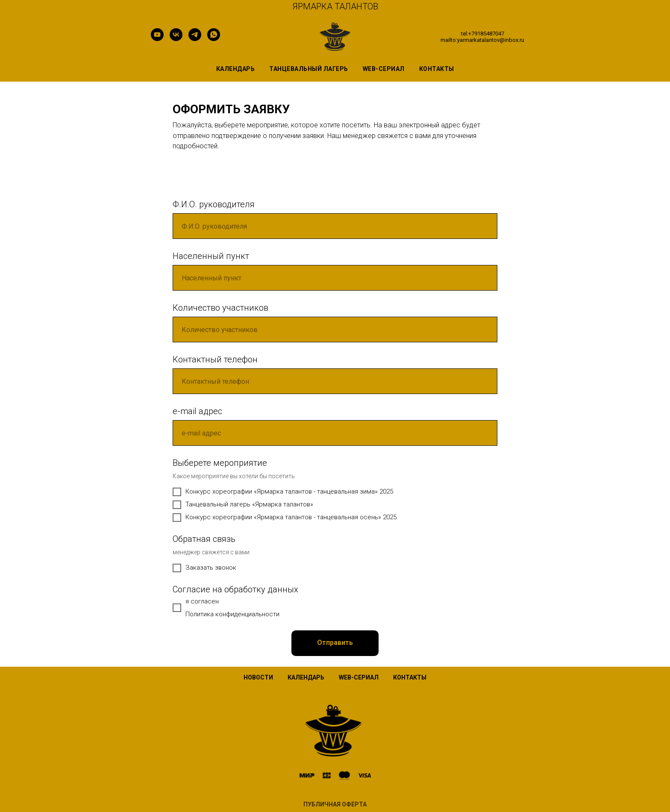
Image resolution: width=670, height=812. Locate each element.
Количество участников (220, 308)
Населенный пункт (211, 256)
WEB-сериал (384, 69)
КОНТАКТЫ (410, 677)
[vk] (176, 39)
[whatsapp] (214, 39)
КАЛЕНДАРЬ (306, 677)
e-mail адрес (197, 411)
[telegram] (195, 39)
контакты (437, 69)
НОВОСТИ (258, 677)
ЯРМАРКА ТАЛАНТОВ (335, 6)
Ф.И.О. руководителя (214, 204)
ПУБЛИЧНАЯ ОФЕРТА (335, 804)
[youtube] (157, 39)
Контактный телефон (215, 359)
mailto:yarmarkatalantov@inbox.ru (482, 40)
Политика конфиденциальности (232, 614)
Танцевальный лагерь (309, 69)
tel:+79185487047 (483, 34)
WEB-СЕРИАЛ (359, 677)
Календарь (236, 69)
